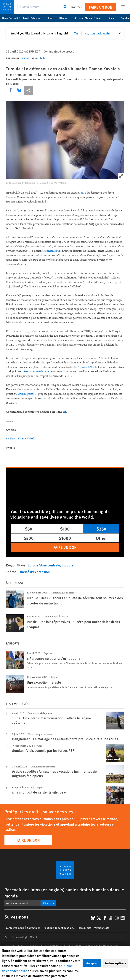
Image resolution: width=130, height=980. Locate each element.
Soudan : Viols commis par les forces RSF (43, 750)
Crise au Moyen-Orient (90, 18)
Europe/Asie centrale (44, 565)
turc (84, 193)
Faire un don (101, 7)
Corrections (34, 928)
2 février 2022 (86, 367)
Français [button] (76, 7)
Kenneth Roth (52, 251)
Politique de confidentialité (59, 928)
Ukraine (66, 18)
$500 (29, 538)
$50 (29, 529)
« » (26, 394)
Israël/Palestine (34, 18)
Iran (52, 18)
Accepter (92, 963)
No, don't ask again (97, 33)
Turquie (68, 565)
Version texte (102, 928)
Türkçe (43, 58)
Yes (76, 33)
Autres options (116, 963)
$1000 (65, 538)
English (25, 58)
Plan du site (84, 928)
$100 (65, 529)
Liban (113, 18)
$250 (101, 529)
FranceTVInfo (27, 439)
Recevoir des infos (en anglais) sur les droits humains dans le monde (64, 893)
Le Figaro (12, 439)
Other (101, 538)
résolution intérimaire (36, 372)
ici (64, 412)
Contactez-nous (15, 928)
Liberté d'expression (34, 572)
